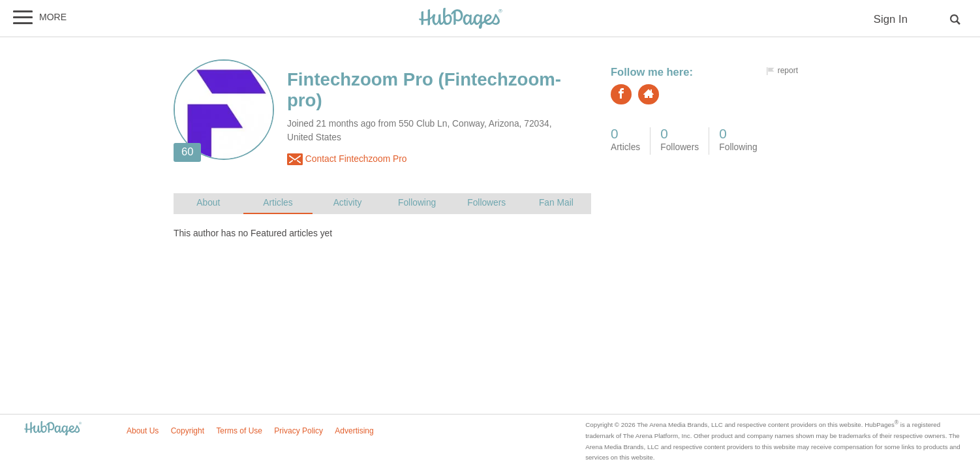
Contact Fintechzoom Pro (347, 159)
